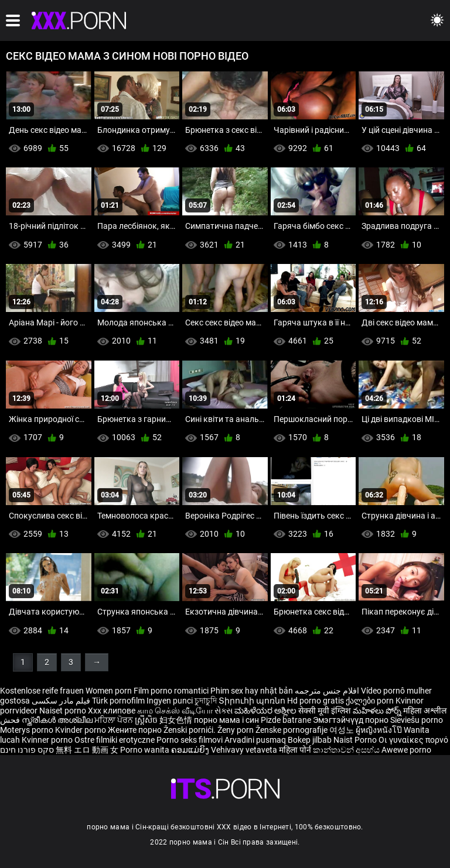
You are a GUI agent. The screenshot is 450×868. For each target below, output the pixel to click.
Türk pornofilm (118, 701)
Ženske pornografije (292, 730)
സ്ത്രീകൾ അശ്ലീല (58, 720)
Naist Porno (356, 740)
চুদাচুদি (206, 701)
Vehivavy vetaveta (245, 750)
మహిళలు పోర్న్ (378, 711)
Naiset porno (64, 711)
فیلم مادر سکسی (61, 701)
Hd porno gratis (316, 701)
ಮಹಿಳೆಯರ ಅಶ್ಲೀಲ (266, 711)
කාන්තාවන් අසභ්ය (347, 750)
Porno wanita (146, 750)
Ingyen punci (170, 701)
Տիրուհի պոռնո (253, 701)
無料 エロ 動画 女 (87, 750)
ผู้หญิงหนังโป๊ (380, 730)
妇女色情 (177, 720)
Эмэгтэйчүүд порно (352, 720)
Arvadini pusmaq (256, 740)
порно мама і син (226, 720)
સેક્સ (224, 711)
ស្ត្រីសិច (147, 720)
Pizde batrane (286, 720)
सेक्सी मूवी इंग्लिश (325, 711)
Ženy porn (236, 730)
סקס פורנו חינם (27, 750)
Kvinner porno (48, 740)
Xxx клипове (112, 711)
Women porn (110, 691)
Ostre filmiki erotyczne (115, 740)
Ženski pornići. (190, 730)
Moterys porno (28, 730)
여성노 (342, 730)
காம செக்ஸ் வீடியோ (175, 711)
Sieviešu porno (417, 720)
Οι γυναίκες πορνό (413, 740)
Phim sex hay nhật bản (252, 691)
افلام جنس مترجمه (327, 691)
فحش (11, 720)
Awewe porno (406, 750)
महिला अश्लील (425, 711)
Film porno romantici (171, 691)
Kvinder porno (81, 730)
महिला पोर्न (296, 750)
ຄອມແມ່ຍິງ (191, 750)
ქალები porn (371, 701)
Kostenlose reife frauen (42, 691)
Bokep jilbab (310, 740)
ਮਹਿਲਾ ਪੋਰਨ (115, 720)
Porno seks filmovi (190, 740)
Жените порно (136, 730)
